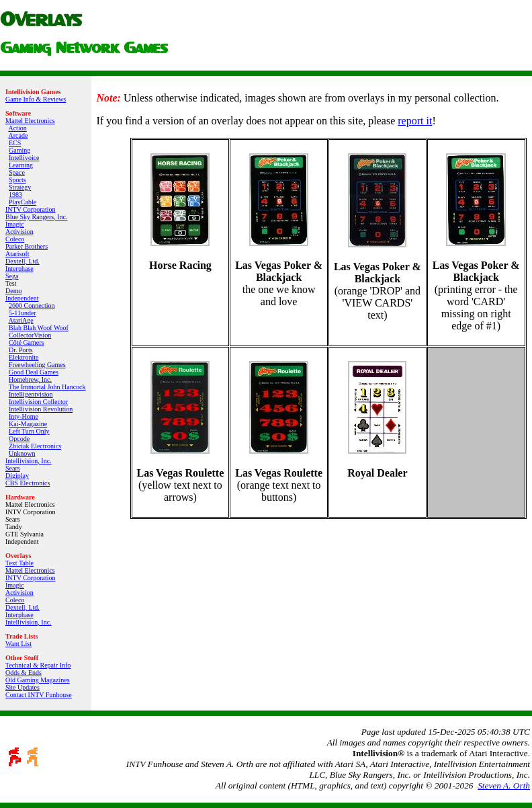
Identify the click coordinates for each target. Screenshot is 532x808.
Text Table (19, 563)
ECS (15, 143)
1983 (15, 195)
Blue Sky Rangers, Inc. (37, 217)
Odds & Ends (24, 673)
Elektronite (24, 357)
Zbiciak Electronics (35, 446)
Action (17, 128)
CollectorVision (30, 335)
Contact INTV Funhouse (39, 695)
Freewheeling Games (37, 365)
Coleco (15, 239)
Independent (22, 298)
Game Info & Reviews (36, 99)
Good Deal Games (34, 372)
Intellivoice (24, 158)
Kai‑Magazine (28, 424)
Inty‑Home (24, 416)
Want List (18, 644)
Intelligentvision (31, 394)
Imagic (15, 224)
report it (415, 121)
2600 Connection (32, 306)
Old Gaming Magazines (38, 680)
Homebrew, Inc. (30, 379)
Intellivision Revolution (41, 409)
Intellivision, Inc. (29, 461)
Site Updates (23, 687)
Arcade (18, 135)
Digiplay (17, 476)
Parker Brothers (27, 246)
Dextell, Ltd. (23, 261)
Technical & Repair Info (38, 665)
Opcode (19, 439)
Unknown (22, 453)
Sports (17, 180)
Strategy (20, 187)
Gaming (19, 150)
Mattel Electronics (30, 121)
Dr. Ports (21, 350)
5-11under (23, 313)
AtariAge (20, 320)
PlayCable (23, 202)
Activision (19, 232)
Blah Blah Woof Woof (39, 328)
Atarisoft (17, 254)
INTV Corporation (31, 209)
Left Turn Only (29, 431)
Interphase (19, 269)
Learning (21, 165)
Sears (13, 468)
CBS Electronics (28, 483)
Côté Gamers (27, 342)
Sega (12, 276)
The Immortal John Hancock (47, 387)
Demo (13, 291)
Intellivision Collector (38, 402)
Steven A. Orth (504, 785)
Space (17, 172)
